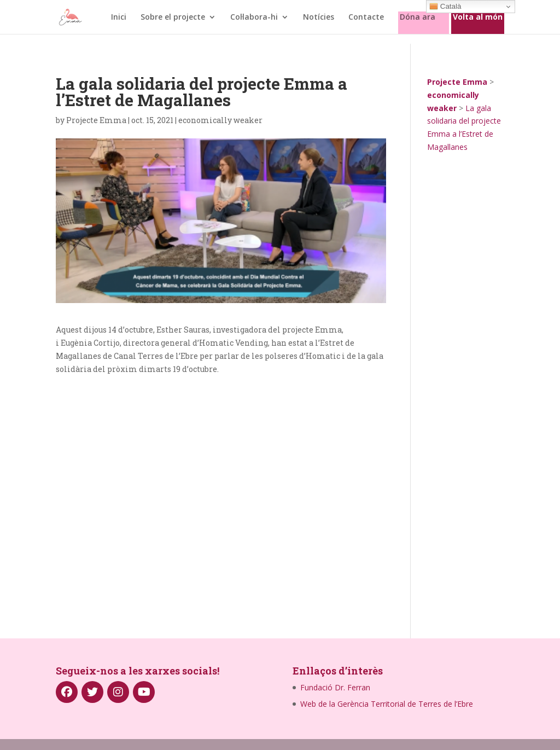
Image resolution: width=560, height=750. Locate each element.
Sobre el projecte (173, 18)
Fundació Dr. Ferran (335, 687)
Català (445, 7)
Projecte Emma (96, 120)
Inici (119, 18)
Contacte (366, 18)
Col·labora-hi (254, 18)
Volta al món (478, 18)
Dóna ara (418, 18)
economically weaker (220, 120)
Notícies (319, 18)
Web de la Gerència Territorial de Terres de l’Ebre (387, 704)
